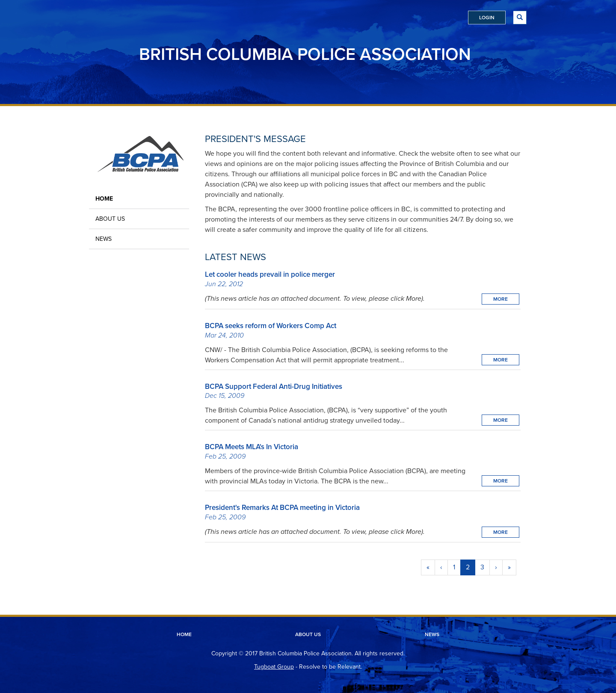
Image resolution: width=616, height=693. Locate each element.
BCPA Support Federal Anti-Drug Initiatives (274, 386)
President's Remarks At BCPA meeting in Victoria (282, 508)
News (104, 239)
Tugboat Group (274, 667)
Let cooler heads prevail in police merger (270, 274)
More (500, 299)
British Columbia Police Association (305, 54)
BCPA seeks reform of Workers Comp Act (271, 326)
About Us (110, 219)
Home (104, 199)
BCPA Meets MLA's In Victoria (252, 447)
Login (487, 18)
